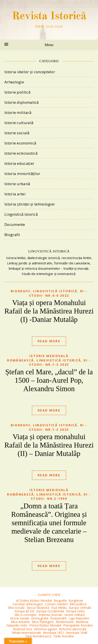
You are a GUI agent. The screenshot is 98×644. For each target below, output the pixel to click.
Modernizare (65, 622)
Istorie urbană (17, 184)
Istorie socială (17, 133)
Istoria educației (19, 163)
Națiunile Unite (17, 625)
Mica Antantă (20, 622)
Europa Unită (75, 611)
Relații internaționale (26, 633)
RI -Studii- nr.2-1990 (61, 497)
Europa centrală (80, 608)
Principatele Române (78, 625)
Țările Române (64, 636)
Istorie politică (17, 92)
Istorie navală (19, 618)
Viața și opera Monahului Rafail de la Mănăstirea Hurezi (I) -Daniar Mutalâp (49, 311)
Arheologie (14, 82)
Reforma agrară (45, 629)
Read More (49, 341)
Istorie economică (20, 143)
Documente (15, 224)
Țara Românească (38, 636)
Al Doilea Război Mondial (34, 601)
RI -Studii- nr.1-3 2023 (60, 362)
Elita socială (16, 608)
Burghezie (76, 601)
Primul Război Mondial (45, 625)
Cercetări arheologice (28, 604)
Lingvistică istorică (21, 214)
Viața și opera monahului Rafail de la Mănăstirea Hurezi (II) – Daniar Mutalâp (49, 445)
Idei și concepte (25, 615)
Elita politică (78, 604)
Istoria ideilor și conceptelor (30, 72)
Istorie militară (18, 112)
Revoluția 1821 (54, 633)
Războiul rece (23, 629)
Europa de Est (24, 611)
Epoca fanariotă (38, 608)
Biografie (60, 601)
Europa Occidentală (50, 611)
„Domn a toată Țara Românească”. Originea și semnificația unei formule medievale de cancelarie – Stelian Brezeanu (49, 523)
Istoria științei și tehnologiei (30, 204)
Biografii (12, 235)
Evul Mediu (59, 608)
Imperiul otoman (50, 615)
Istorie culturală (19, 123)
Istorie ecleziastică (21, 153)
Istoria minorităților (22, 174)
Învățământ (59, 618)
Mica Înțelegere (43, 622)
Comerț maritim (56, 604)
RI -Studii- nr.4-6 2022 (58, 293)
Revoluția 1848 (77, 633)
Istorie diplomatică (22, 102)
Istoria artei (15, 194)
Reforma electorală (73, 629)
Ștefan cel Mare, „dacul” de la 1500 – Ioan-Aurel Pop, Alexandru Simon (49, 380)
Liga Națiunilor (79, 618)
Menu (49, 45)
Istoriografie (40, 618)
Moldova (82, 622)
